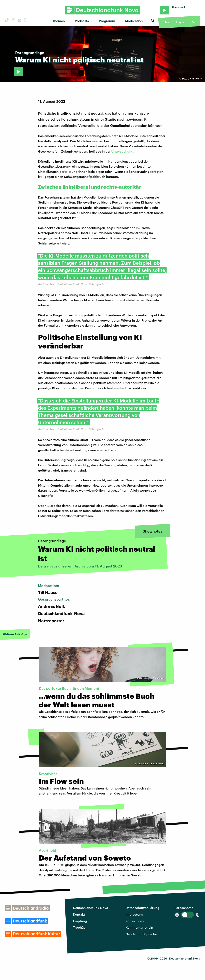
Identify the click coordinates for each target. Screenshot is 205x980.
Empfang (80, 921)
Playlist (181, 22)
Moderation (134, 21)
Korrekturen (135, 921)
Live (166, 22)
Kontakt (79, 914)
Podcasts (82, 21)
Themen (59, 21)
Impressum (134, 914)
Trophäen (80, 927)
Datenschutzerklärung (142, 908)
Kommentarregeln (139, 927)
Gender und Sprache (141, 934)
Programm (107, 21)
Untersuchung (122, 151)
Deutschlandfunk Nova (91, 908)
